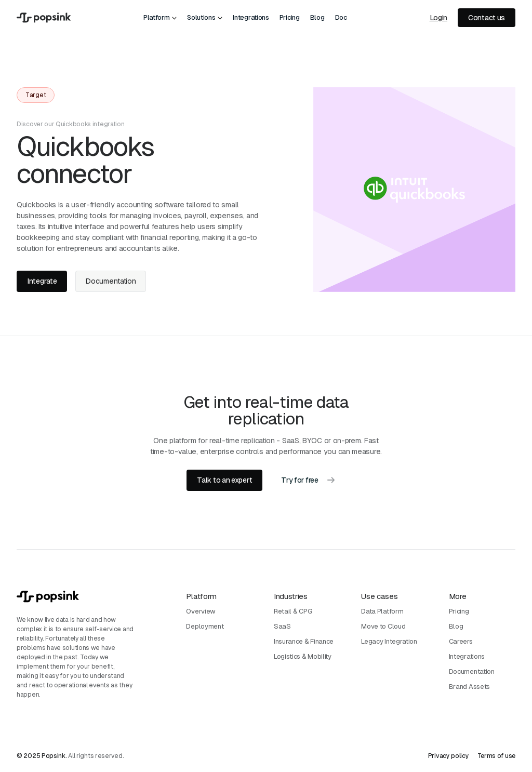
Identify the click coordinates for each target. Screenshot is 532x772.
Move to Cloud (383, 626)
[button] (160, 17)
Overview (201, 611)
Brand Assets (469, 687)
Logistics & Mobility (303, 656)
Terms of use (496, 756)
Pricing (290, 17)
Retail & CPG (293, 611)
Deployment (205, 626)
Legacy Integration (389, 641)
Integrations (251, 17)
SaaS (282, 626)
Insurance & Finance (304, 641)
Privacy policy (449, 756)
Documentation (472, 671)
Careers (461, 641)
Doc (341, 17)
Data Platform (382, 611)
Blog (317, 17)
